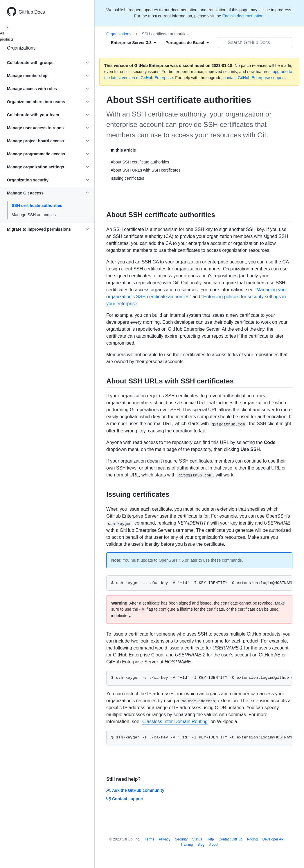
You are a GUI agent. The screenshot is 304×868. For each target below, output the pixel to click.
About (214, 845)
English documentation (243, 16)
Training (187, 845)
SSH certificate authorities (37, 205)
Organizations (21, 48)
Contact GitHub (231, 839)
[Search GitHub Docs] (255, 43)
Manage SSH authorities (34, 215)
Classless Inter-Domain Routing (175, 721)
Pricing (252, 839)
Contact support (125, 799)
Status (197, 839)
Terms (150, 839)
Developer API (273, 839)
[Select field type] (134, 43)
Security (181, 839)
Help (210, 839)
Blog (201, 845)
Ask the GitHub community (135, 790)
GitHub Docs (32, 12)
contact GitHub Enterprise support (254, 78)
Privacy (164, 839)
